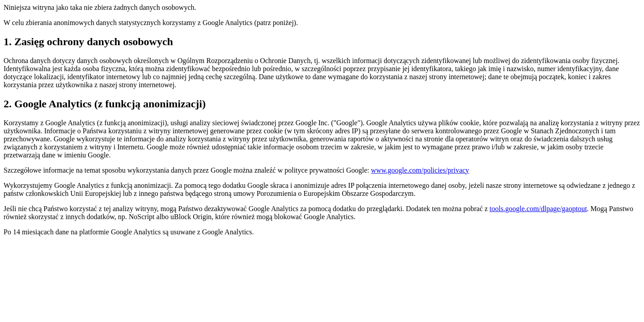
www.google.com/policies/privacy (420, 170)
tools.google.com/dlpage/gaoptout (538, 209)
